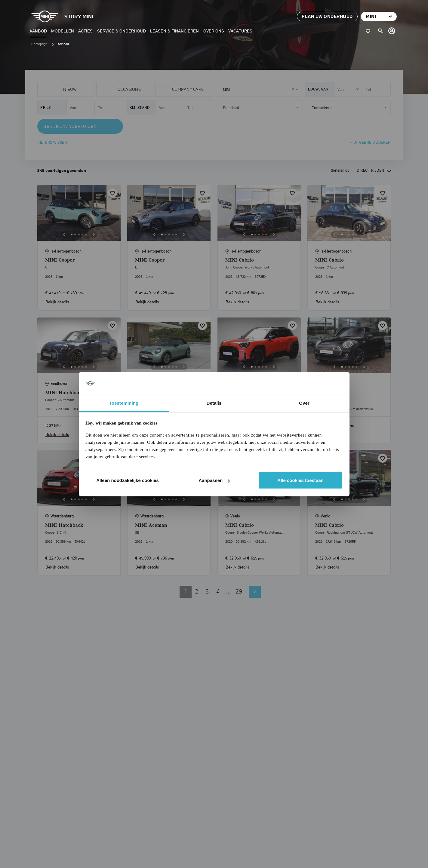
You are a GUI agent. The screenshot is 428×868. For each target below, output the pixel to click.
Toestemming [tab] (124, 403)
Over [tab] (304, 403)
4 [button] (218, 591)
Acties (85, 31)
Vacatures (240, 31)
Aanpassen (214, 480)
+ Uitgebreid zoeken (370, 142)
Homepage (39, 44)
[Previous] (64, 235)
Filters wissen (52, 142)
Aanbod (38, 31)
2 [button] (197, 591)
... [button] (228, 591)
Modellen (63, 31)
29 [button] (239, 591)
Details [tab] (214, 403)
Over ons (214, 31)
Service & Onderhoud (122, 31)
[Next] (94, 235)
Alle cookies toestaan (300, 480)
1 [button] (186, 591)
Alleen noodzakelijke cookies (128, 480)
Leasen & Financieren (174, 31)
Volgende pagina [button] (255, 592)
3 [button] (207, 591)
